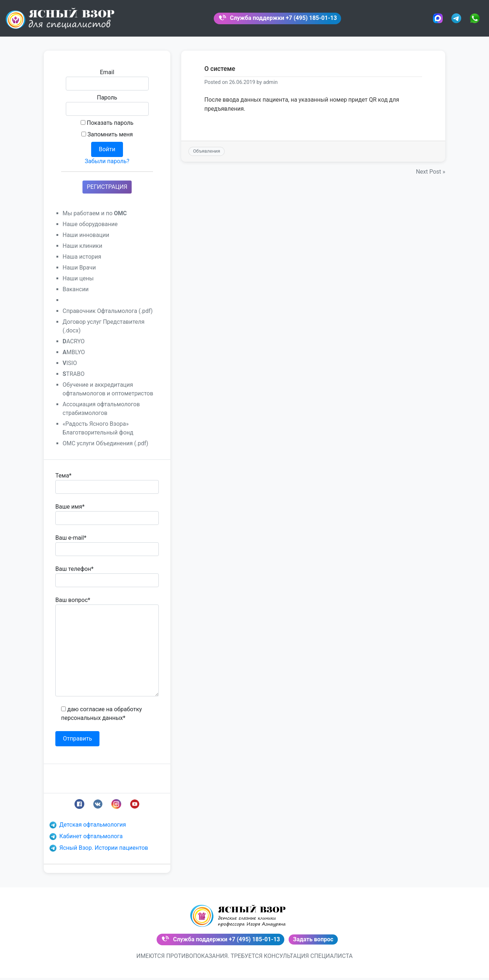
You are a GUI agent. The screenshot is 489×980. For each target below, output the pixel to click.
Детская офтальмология (88, 828)
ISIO (70, 367)
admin (271, 86)
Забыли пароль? (107, 165)
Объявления (207, 155)
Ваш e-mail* (107, 549)
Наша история (82, 260)
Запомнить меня (107, 138)
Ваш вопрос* (107, 650)
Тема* (107, 487)
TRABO (74, 377)
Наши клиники (82, 249)
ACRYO (74, 345)
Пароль (107, 109)
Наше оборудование (90, 228)
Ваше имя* (107, 518)
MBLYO (74, 356)
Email (107, 83)
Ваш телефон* (107, 580)
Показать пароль (107, 126)
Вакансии (76, 293)
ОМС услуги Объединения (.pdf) (105, 447)
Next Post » (431, 176)
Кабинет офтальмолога (86, 840)
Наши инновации (86, 239)
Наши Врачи (79, 271)
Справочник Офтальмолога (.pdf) (108, 315)
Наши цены (78, 282)
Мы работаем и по (95, 217)
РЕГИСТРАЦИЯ (107, 190)
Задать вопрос (313, 942)
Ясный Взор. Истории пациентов (99, 851)
